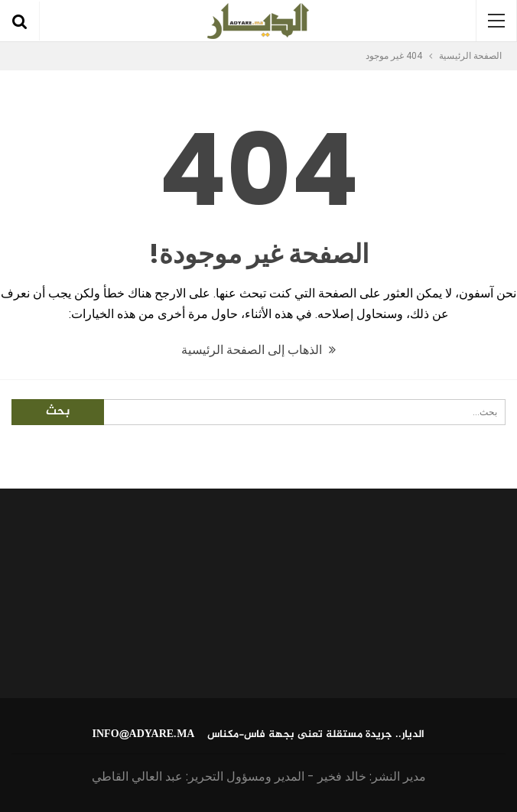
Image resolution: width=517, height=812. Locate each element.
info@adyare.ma (144, 734)
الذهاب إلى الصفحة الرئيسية (258, 350)
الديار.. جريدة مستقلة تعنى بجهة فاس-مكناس (316, 734)
